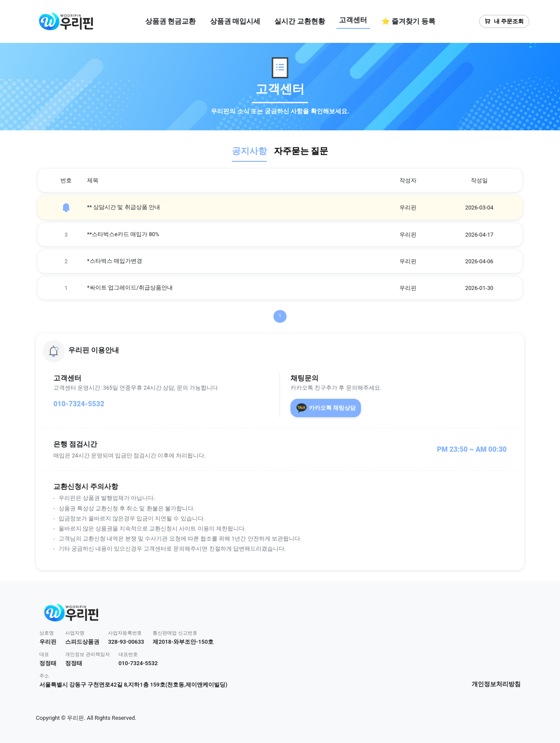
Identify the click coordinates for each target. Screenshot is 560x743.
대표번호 (128, 654)
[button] (280, 351)
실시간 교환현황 (300, 21)
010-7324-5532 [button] (138, 663)
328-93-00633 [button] (126, 642)
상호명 (47, 633)
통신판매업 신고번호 (175, 633)
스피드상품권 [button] (82, 642)
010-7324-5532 (79, 404)
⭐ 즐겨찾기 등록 (408, 21)
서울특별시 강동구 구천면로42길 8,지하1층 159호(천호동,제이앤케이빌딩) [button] (133, 685)
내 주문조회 (504, 21)
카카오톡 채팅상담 (326, 408)
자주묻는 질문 (301, 151)
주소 (44, 676)
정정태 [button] (48, 663)
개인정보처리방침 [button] (496, 684)
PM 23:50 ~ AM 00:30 (472, 449)
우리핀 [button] (48, 642)
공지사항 (249, 151)
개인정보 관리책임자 (87, 654)
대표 (44, 654)
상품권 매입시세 (235, 21)
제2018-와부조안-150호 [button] (183, 642)
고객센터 (353, 20)
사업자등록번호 (125, 633)
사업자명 (75, 633)
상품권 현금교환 (171, 21)
